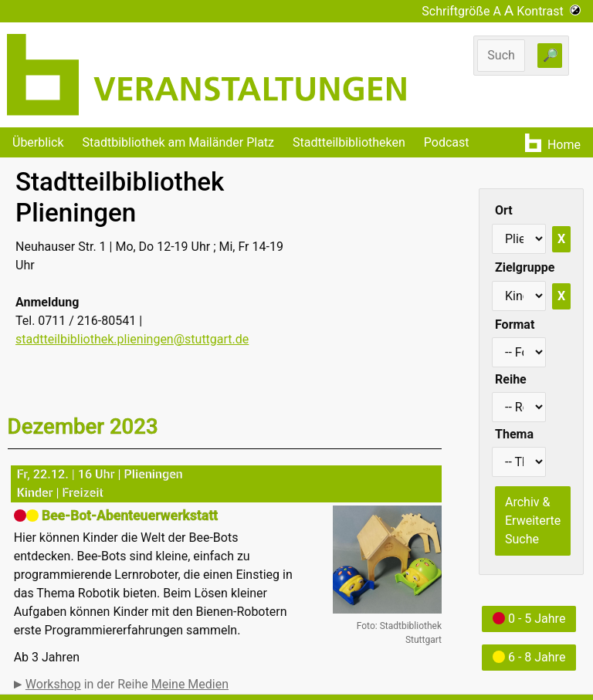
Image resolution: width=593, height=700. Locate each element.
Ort (504, 210)
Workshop (53, 684)
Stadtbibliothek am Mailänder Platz (179, 142)
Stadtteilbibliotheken (349, 142)
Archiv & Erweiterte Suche (533, 521)
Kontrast (549, 11)
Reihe (511, 379)
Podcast (447, 142)
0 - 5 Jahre (529, 619)
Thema (514, 434)
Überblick (38, 142)
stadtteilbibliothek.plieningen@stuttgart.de (132, 339)
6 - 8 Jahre (529, 657)
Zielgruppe (525, 267)
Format (515, 325)
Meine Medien (190, 684)
